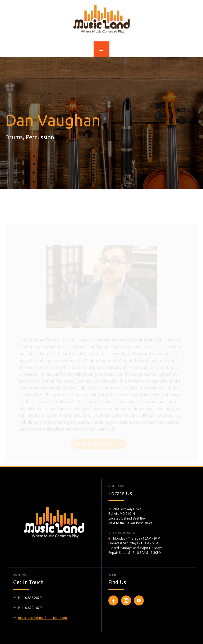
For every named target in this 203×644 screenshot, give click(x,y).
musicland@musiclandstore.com (42, 618)
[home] (101, 19)
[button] (101, 49)
